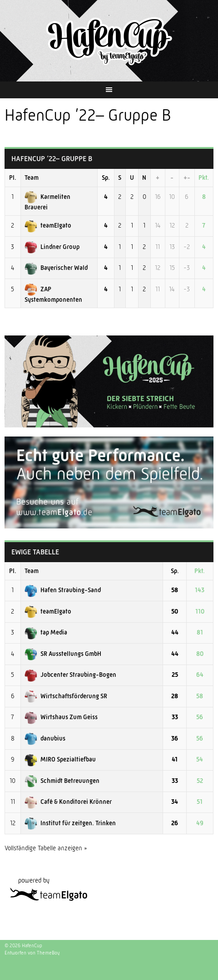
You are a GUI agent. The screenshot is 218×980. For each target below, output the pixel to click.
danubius (45, 738)
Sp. (106, 178)
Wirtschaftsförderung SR (66, 696)
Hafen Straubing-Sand (63, 590)
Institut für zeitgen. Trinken (70, 823)
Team (32, 178)
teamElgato (48, 225)
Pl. (13, 178)
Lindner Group (52, 247)
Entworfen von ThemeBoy (32, 953)
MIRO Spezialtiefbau (60, 759)
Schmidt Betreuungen (62, 781)
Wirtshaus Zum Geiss (61, 717)
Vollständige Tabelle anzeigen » (46, 848)
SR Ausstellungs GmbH (63, 654)
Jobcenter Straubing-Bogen (70, 675)
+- (187, 178)
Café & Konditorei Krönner (68, 802)
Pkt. (204, 178)
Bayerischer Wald (56, 268)
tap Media (46, 632)
